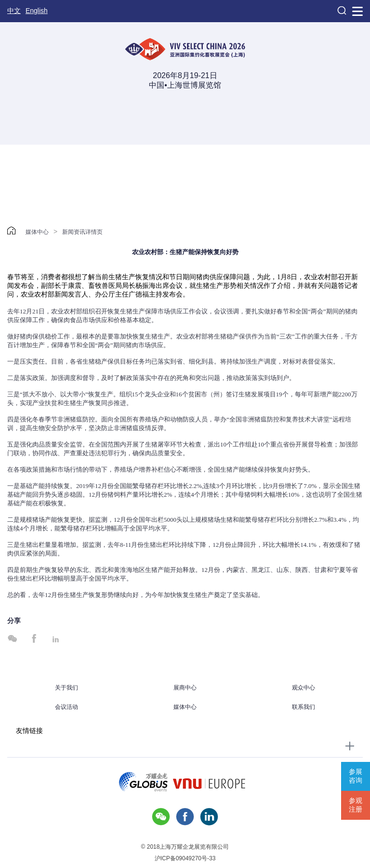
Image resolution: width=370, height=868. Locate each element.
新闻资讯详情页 (82, 232)
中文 (14, 11)
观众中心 (304, 688)
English (37, 11)
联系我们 (304, 707)
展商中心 (185, 688)
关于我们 (66, 688)
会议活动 (66, 707)
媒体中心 (37, 232)
